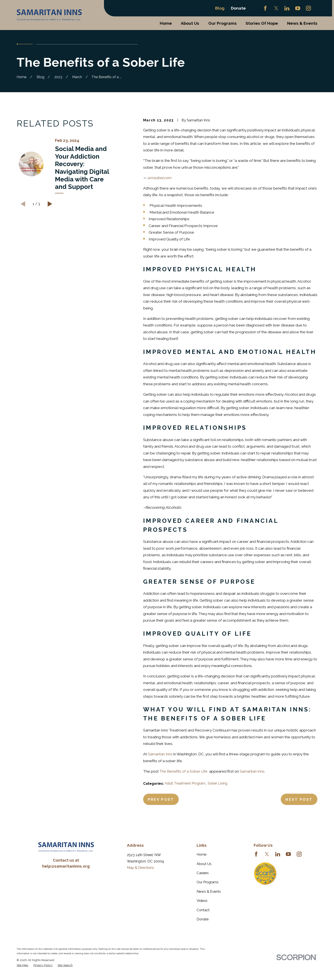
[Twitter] (276, 8)
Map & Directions (140, 868)
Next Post (299, 799)
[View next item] (50, 204)
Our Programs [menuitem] (222, 23)
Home (202, 854)
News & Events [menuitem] (302, 23)
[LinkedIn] (287, 8)
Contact (203, 910)
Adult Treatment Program (185, 783)
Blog (220, 8)
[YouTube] (298, 8)
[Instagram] (308, 8)
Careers (203, 873)
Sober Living (217, 783)
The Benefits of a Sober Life (184, 771)
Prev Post (161, 799)
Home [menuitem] (166, 23)
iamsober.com (159, 178)
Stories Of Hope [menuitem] (262, 23)
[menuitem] (22, 965)
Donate (238, 8)
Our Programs (208, 882)
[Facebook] (265, 8)
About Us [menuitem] (190, 23)
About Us (204, 864)
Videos (202, 901)
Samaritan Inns (160, 754)
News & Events (209, 891)
